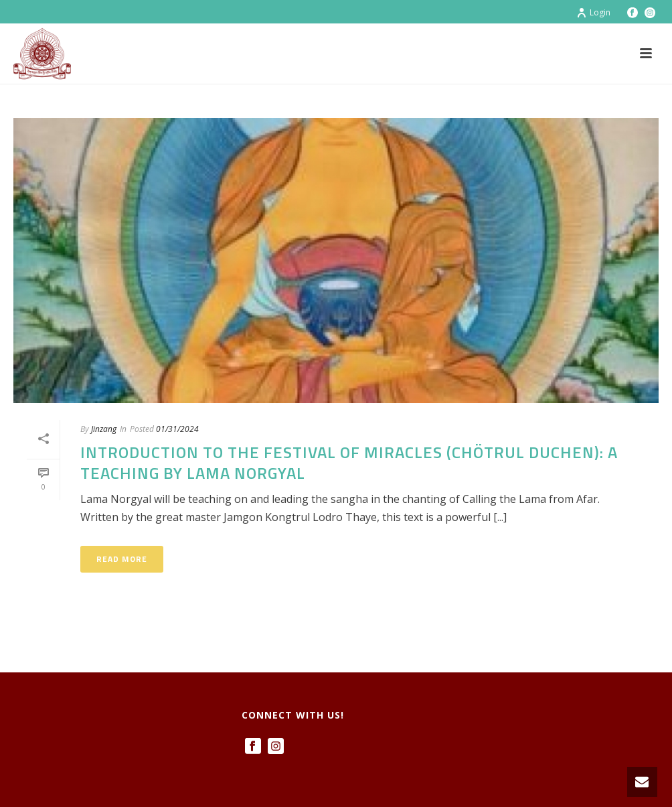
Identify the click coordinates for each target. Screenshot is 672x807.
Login (593, 12)
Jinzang (104, 429)
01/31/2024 (177, 429)
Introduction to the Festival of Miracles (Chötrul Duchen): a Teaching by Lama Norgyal (349, 462)
